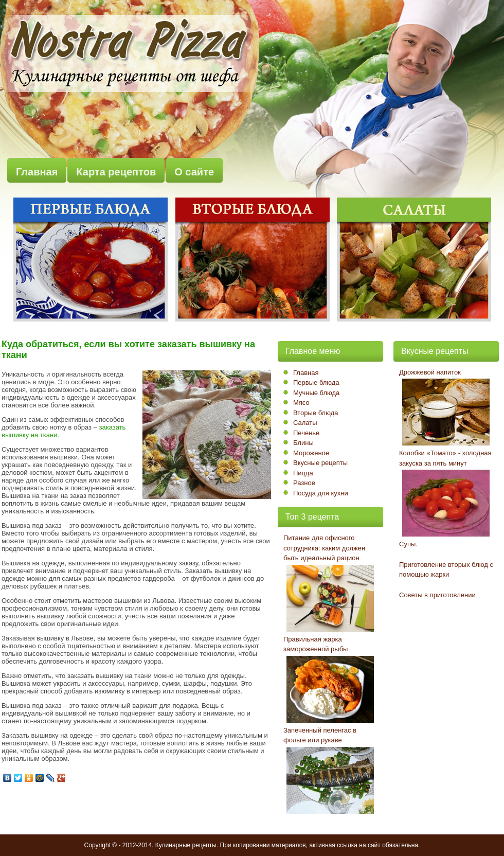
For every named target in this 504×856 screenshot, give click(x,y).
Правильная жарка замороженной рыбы (316, 644)
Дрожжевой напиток (430, 372)
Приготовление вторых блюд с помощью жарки (446, 570)
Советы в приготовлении (437, 595)
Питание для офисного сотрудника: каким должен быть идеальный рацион (324, 548)
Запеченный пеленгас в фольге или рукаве (320, 735)
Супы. (408, 544)
